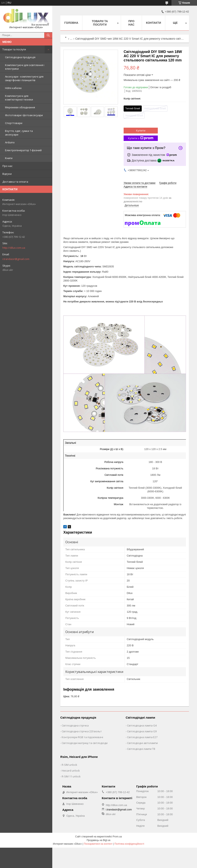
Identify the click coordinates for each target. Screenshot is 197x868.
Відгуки (7, 174)
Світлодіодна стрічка (75, 725)
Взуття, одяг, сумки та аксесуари (19, 133)
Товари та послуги (14, 49)
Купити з (141, 138)
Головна (71, 23)
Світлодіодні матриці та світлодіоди (85, 743)
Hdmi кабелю (13, 88)
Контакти (153, 23)
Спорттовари (14, 123)
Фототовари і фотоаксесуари (24, 115)
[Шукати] (48, 35)
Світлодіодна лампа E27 (142, 737)
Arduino (10, 142)
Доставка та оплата (15, 182)
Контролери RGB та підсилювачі (82, 737)
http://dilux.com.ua (14, 248)
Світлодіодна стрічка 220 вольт (82, 731)
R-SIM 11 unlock (71, 776)
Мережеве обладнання (20, 107)
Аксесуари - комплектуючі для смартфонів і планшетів (24, 78)
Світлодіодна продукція (20, 57)
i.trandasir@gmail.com (16, 259)
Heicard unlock (71, 771)
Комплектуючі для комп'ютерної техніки (19, 98)
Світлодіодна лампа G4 (142, 725)
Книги (9, 158)
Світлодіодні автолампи (142, 743)
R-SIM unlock (69, 765)
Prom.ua (117, 837)
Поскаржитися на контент (98, 844)
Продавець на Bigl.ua (98, 840)
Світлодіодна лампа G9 (142, 731)
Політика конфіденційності (129, 844)
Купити (141, 130)
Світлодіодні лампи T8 (141, 749)
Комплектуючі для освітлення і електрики (25, 67)
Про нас (7, 166)
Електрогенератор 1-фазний (23, 150)
